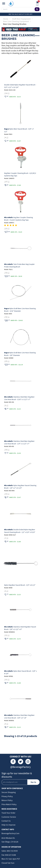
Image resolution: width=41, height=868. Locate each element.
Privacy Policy (7, 796)
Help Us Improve (8, 825)
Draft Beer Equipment (22, 19)
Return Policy (7, 800)
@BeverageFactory (20, 767)
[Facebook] (13, 762)
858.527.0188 (10, 855)
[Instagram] (28, 762)
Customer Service (9, 817)
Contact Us (6, 821)
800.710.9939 (12, 851)
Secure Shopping (9, 792)
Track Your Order (8, 813)
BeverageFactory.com (10, 833)
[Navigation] (4, 4)
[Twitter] (21, 762)
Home (7, 19)
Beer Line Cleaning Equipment (17, 21)
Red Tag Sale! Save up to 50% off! (21, 14)
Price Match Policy (9, 804)
